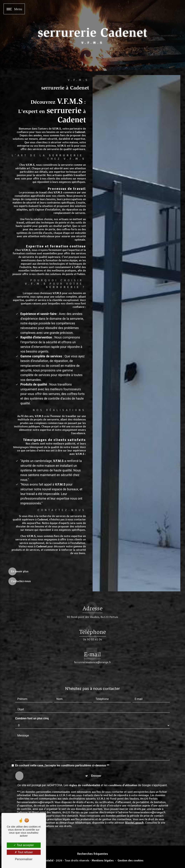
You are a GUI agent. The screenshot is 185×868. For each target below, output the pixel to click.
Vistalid (49, 861)
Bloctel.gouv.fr (135, 806)
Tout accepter (24, 845)
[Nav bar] (14, 9)
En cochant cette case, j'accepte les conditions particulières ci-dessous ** (62, 748)
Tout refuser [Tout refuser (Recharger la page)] (24, 852)
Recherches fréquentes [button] (92, 854)
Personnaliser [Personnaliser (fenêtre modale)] (24, 859)
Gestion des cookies (130, 861)
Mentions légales (103, 861)
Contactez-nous (21, 581)
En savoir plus (20, 571)
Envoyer (96, 759)
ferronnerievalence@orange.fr (92, 645)
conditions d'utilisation (123, 768)
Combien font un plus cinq (32, 701)
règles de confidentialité (84, 768)
